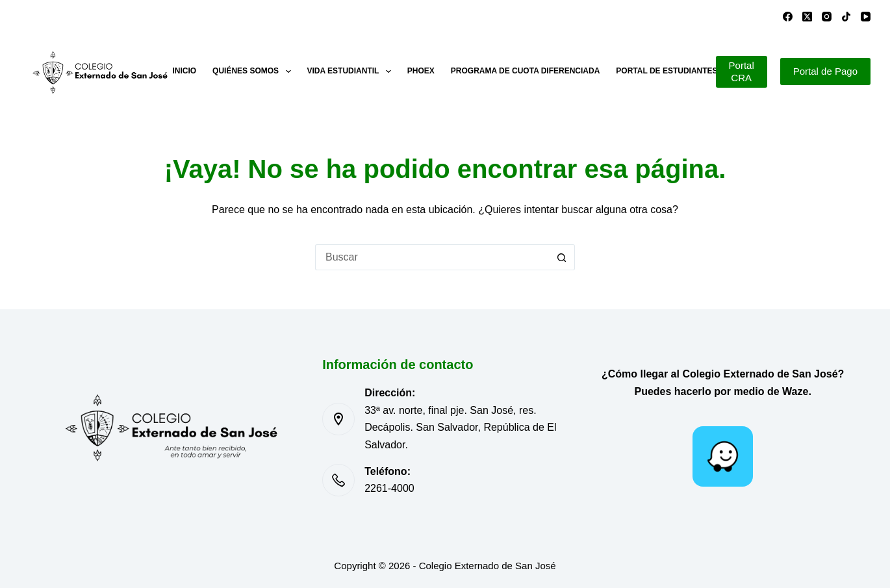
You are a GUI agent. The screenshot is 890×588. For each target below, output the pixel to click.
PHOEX (421, 71)
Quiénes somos (254, 71)
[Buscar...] (432, 257)
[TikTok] (846, 17)
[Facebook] (788, 17)
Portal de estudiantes (667, 71)
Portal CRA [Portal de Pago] (742, 72)
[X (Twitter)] (807, 17)
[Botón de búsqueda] (562, 257)
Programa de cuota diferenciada (526, 71)
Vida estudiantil (352, 71)
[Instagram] (827, 17)
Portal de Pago (825, 71)
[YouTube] (866, 17)
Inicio (184, 71)
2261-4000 (389, 488)
